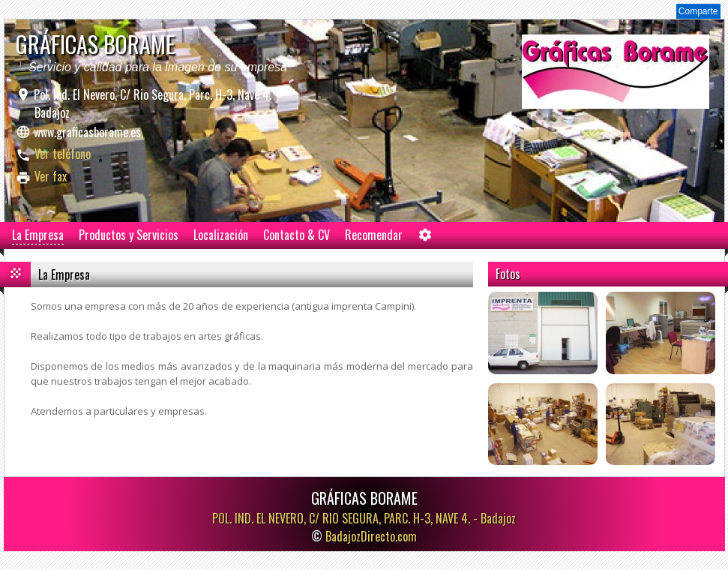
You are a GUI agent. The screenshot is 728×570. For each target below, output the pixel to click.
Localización (221, 235)
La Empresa (38, 235)
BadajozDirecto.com (371, 536)
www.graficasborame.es (87, 132)
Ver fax (51, 176)
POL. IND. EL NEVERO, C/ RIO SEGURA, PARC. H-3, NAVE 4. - (364, 518)
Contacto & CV (297, 235)
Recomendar (374, 235)
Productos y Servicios (129, 235)
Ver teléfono (63, 154)
